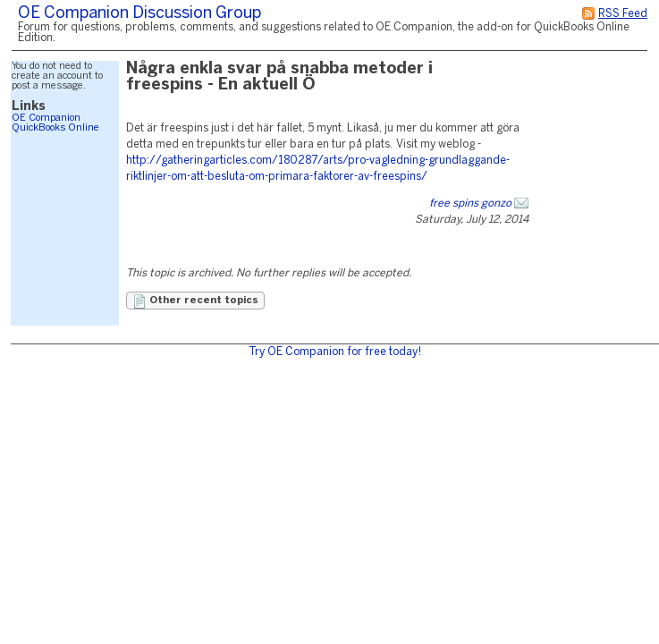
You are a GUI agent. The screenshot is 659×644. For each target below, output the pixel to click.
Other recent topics (195, 301)
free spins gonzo (470, 203)
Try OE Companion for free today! (335, 352)
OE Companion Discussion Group (139, 14)
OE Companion (46, 118)
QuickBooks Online (55, 128)
